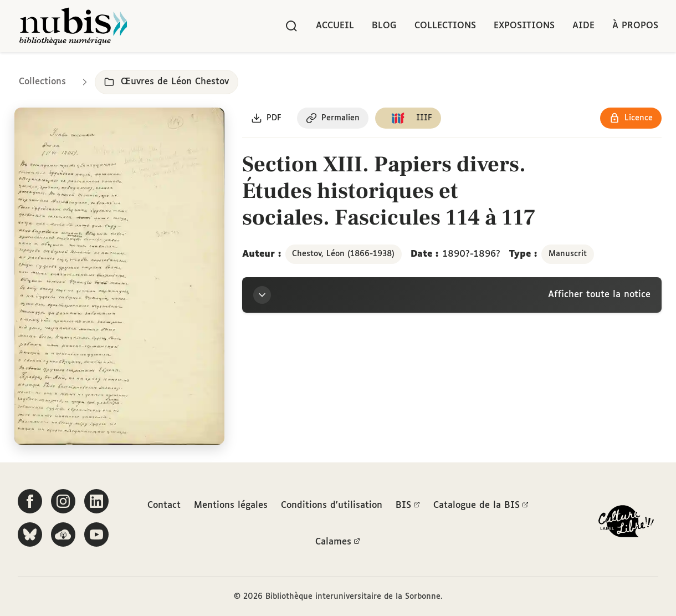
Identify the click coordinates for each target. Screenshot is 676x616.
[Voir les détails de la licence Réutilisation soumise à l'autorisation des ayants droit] (631, 118)
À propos (635, 26)
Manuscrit (568, 254)
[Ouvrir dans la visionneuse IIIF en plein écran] (119, 276)
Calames (338, 542)
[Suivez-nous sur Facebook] (30, 501)
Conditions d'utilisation (332, 505)
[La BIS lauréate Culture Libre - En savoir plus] (626, 524)
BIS (408, 506)
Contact (164, 505)
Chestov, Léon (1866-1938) (343, 254)
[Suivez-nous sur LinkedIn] (96, 501)
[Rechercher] (291, 26)
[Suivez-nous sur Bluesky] (30, 534)
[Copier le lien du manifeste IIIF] (408, 118)
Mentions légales (231, 505)
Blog (384, 26)
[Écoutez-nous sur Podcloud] (63, 534)
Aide (583, 26)
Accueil (335, 26)
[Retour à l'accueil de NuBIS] (73, 26)
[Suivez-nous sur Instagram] (63, 501)
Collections (445, 26)
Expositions (524, 26)
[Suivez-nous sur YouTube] (96, 534)
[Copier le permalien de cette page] (333, 118)
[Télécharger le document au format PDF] (266, 118)
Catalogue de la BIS (481, 506)
